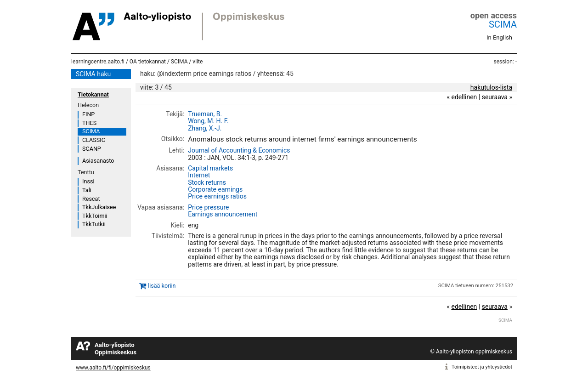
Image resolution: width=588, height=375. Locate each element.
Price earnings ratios (217, 196)
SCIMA (503, 24)
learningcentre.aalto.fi (98, 62)
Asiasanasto (98, 161)
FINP (88, 114)
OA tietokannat (148, 62)
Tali (87, 190)
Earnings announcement (223, 214)
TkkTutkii (94, 224)
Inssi (88, 181)
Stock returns (207, 182)
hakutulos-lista (491, 87)
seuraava (495, 97)
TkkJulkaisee (99, 207)
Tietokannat (93, 94)
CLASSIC (94, 140)
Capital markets (210, 168)
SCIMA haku (93, 74)
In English (499, 37)
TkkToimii (95, 216)
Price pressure (208, 207)
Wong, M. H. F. (208, 121)
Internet (199, 175)
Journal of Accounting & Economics (239, 150)
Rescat (91, 199)
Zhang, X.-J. (205, 128)
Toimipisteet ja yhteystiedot (482, 367)
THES (89, 123)
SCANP (92, 149)
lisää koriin (162, 286)
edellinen (464, 97)
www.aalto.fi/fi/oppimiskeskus (113, 368)
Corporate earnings (215, 189)
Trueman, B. (205, 114)
